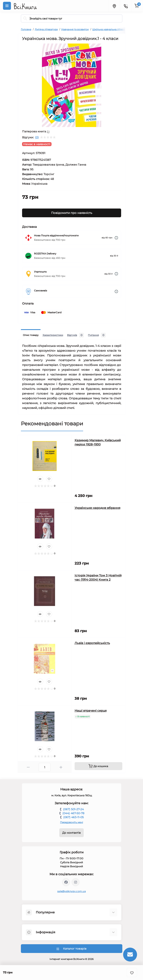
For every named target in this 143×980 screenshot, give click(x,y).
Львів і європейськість (92, 643)
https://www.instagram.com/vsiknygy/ (76, 882)
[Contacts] (126, 6)
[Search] (25, 18)
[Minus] (28, 767)
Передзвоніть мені (71, 822)
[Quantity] (45, 767)
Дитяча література (46, 29)
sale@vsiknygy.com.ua (71, 891)
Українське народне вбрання (97, 508)
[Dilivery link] (116, 238)
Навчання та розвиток (75, 29)
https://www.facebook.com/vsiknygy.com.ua (66, 882)
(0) (37, 137)
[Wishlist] (49, 479)
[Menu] (7, 6)
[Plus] (61, 767)
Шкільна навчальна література (111, 29)
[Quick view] (40, 479)
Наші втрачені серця (91, 711)
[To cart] (98, 766)
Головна (26, 29)
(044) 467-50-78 (73, 813)
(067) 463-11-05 (73, 817)
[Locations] (114, 6)
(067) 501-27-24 (73, 809)
